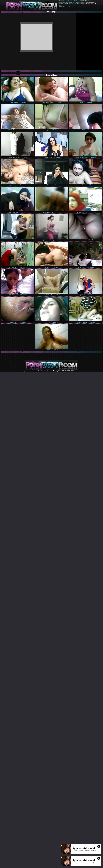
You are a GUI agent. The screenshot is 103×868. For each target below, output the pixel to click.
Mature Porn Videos (74, 2)
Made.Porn (82, 2)
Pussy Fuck (68, 7)
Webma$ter (75, 371)
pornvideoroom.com (30, 371)
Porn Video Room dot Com (72, 1)
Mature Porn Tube (63, 2)
